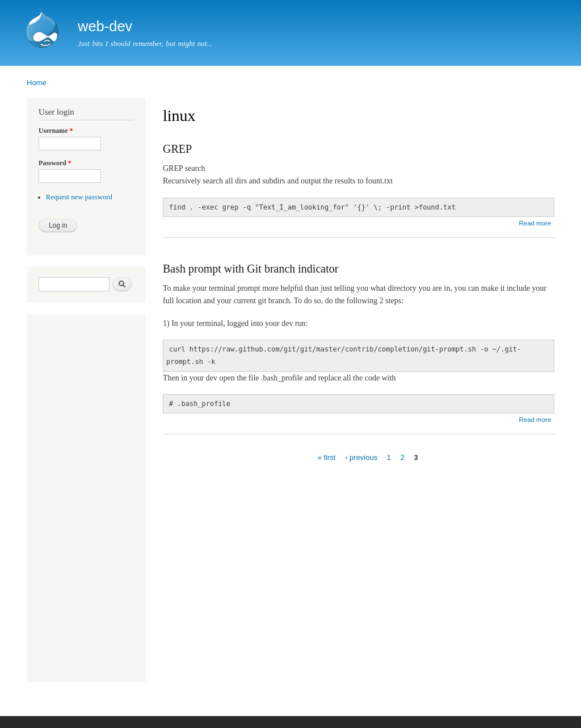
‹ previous (361, 457)
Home (37, 83)
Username (56, 131)
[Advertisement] (73, 499)
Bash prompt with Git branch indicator (250, 269)
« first (327, 457)
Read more (535, 223)
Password (55, 163)
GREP (177, 149)
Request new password (79, 197)
